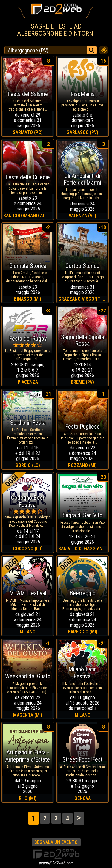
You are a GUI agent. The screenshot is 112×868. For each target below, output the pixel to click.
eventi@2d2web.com (56, 863)
